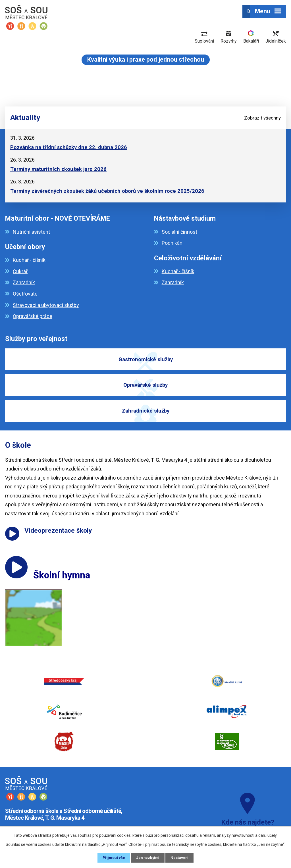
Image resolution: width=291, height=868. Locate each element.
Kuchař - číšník (29, 260)
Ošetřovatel (26, 294)
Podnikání (173, 243)
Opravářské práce (33, 316)
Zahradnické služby (145, 419)
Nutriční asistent (31, 232)
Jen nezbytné (148, 857)
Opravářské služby (145, 390)
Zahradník (24, 282)
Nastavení (181, 857)
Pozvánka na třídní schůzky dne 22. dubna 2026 (69, 147)
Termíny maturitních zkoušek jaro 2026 (58, 169)
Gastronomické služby (145, 360)
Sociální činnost (179, 232)
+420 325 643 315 (32, 813)
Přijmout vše (113, 857)
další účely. (268, 835)
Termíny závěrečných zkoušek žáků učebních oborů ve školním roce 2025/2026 (107, 191)
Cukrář (20, 271)
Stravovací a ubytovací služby (46, 305)
